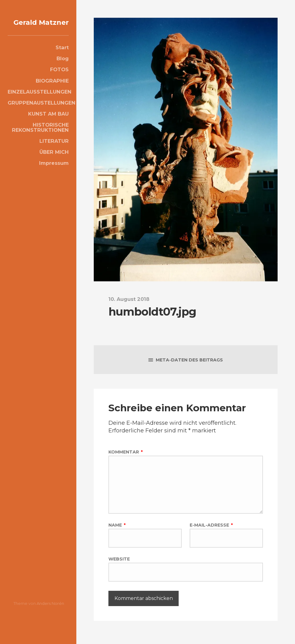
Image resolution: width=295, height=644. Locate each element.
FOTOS (59, 78)
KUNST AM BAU (48, 122)
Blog (63, 67)
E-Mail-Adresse (211, 528)
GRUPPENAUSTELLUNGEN (38, 111)
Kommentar (126, 452)
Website (119, 563)
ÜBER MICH (54, 160)
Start (62, 56)
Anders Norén (50, 603)
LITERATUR (54, 149)
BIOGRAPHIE (52, 89)
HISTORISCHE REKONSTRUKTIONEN (40, 135)
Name (117, 528)
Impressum (54, 171)
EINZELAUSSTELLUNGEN (38, 100)
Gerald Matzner (51, 26)
